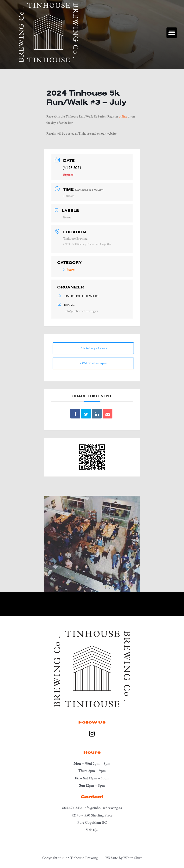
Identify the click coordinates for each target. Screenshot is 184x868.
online (123, 117)
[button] (172, 33)
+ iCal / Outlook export (93, 363)
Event (69, 270)
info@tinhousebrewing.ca (81, 311)
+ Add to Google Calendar (93, 348)
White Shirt (133, 858)
